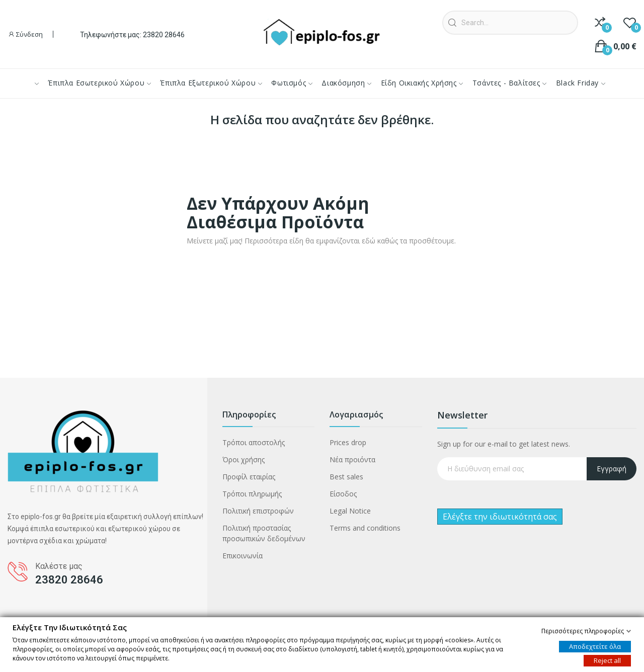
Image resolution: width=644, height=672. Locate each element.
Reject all (607, 660)
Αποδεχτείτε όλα (595, 646)
